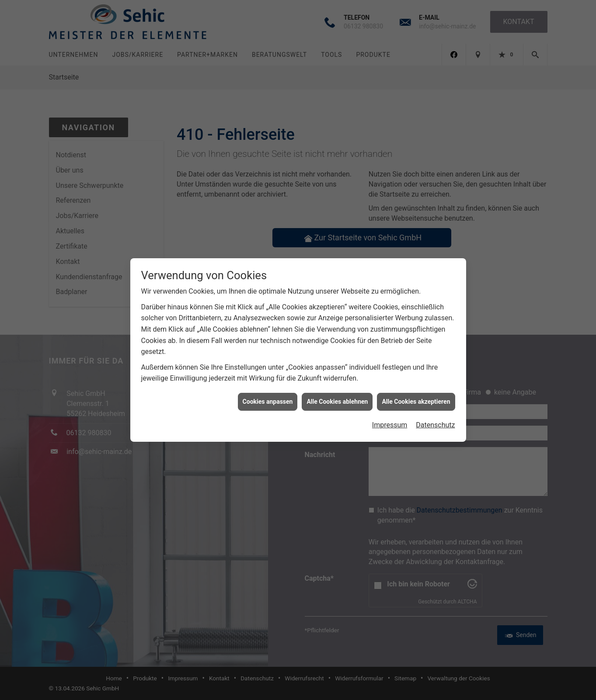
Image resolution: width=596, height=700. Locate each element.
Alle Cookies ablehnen (337, 391)
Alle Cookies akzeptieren (416, 391)
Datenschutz (435, 414)
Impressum (390, 414)
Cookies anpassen (268, 391)
